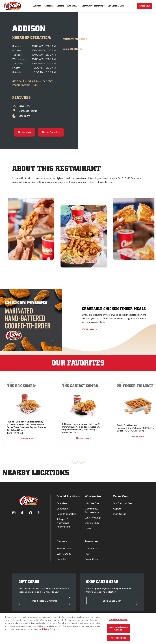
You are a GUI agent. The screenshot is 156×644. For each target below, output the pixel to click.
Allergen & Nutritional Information (63, 523)
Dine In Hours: (73, 49)
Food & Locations (68, 496)
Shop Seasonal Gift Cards (44, 601)
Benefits (61, 559)
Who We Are (73, 6)
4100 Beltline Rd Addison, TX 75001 (33, 81)
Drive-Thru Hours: (75, 39)
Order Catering (51, 132)
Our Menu (37, 6)
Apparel (118, 509)
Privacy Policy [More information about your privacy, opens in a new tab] (49, 632)
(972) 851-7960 (29, 85)
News (88, 528)
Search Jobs (64, 549)
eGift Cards (120, 514)
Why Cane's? (64, 554)
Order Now (145, 6)
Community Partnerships (93, 6)
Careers (60, 6)
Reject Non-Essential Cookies (118, 631)
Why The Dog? (93, 518)
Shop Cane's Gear (112, 601)
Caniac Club (92, 523)
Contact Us (91, 549)
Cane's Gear (121, 496)
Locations (49, 6)
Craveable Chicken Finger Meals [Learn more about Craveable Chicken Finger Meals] (114, 309)
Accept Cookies (118, 640)
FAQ (87, 554)
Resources (91, 541)
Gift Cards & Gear (116, 6)
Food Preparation (67, 514)
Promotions (91, 559)
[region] (78, 231)
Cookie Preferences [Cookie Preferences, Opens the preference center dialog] (118, 622)
